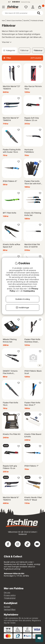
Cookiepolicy (29, 291)
